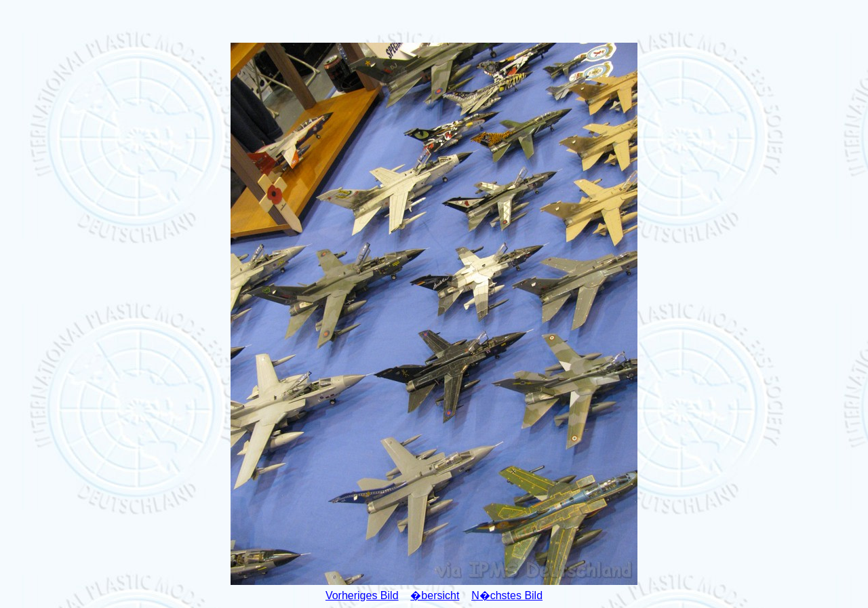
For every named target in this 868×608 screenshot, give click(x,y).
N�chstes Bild (507, 595)
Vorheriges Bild (362, 595)
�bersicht (435, 595)
